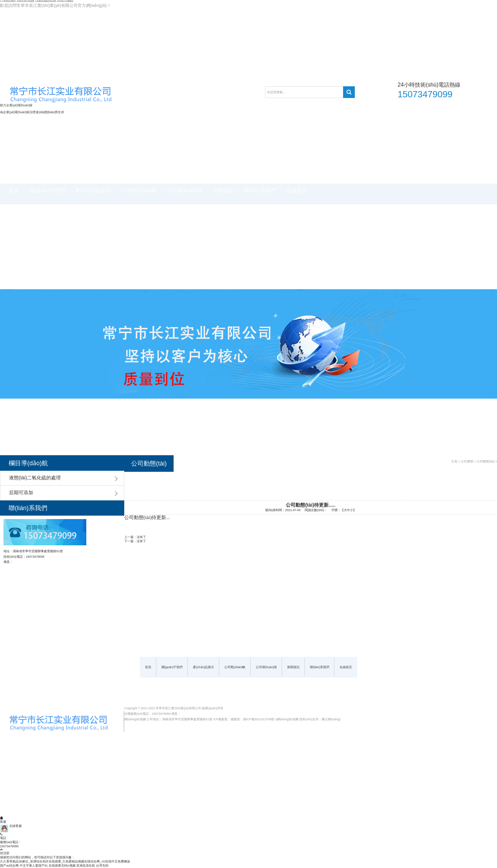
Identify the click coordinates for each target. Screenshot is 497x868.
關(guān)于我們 (47, 190)
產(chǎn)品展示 (93, 190)
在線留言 (297, 190)
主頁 (454, 461)
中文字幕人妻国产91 (34, 866)
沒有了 (141, 537)
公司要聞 (467, 461)
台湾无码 (102, 866)
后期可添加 (21, 492)
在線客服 (11, 826)
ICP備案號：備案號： (228, 719)
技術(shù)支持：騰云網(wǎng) (320, 719)
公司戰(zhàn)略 (139, 190)
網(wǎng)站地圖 (135, 719)
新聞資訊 (223, 190)
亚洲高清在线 (86, 866)
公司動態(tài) (485, 461)
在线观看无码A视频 (62, 866)
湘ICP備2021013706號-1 (260, 719)
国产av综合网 (9, 866)
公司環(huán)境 (184, 190)
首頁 (14, 190)
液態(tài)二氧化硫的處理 (35, 478)
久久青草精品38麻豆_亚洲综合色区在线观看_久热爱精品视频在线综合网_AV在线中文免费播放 (37, 1)
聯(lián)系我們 (260, 190)
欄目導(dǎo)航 (28, 463)
